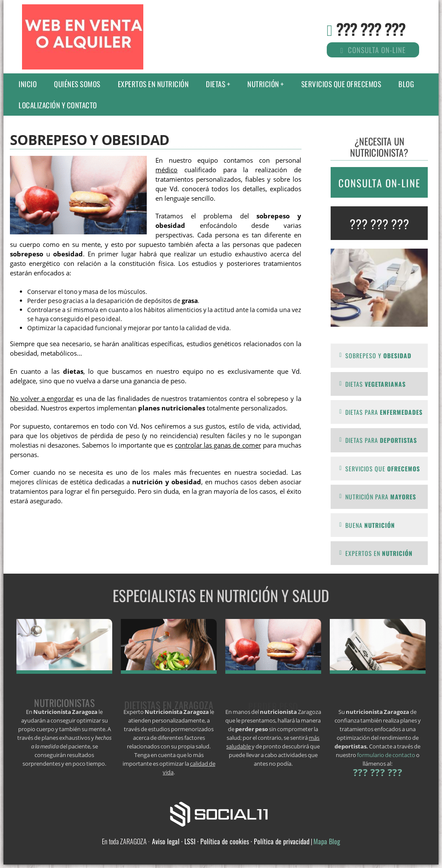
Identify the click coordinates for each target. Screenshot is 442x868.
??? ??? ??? (371, 29)
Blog (406, 84)
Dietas (216, 84)
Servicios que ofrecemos (341, 84)
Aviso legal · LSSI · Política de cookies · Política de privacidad (231, 841)
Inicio (28, 84)
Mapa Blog (327, 841)
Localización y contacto (58, 105)
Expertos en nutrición (153, 84)
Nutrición (263, 84)
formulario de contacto (386, 755)
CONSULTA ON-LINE (379, 183)
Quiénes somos (77, 84)
